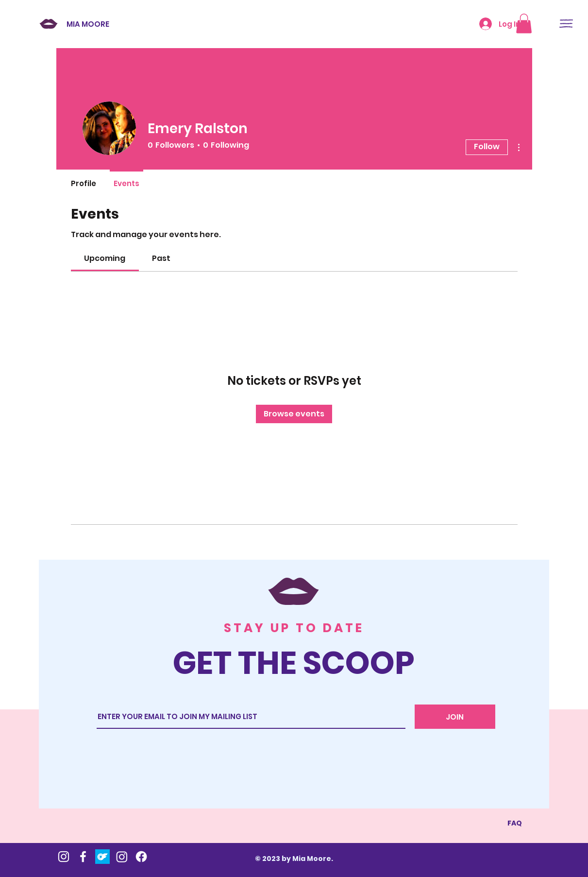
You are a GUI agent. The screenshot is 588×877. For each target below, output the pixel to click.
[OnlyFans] (102, 857)
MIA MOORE (88, 24)
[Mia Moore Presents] (141, 857)
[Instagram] (122, 857)
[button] (566, 24)
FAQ (515, 823)
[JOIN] (455, 717)
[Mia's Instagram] (64, 857)
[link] (105, 258)
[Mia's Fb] (83, 857)
